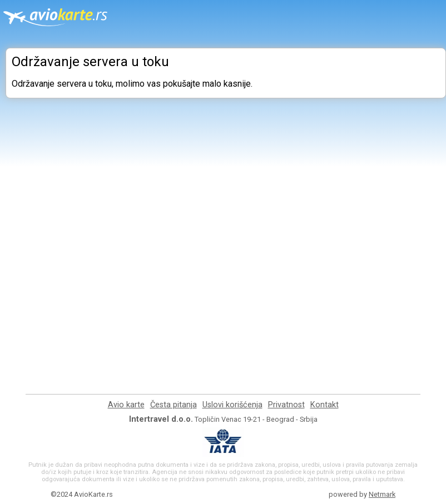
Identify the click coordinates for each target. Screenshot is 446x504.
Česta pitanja (174, 405)
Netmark (382, 494)
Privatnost (286, 405)
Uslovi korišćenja (232, 405)
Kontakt (324, 405)
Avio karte (126, 405)
